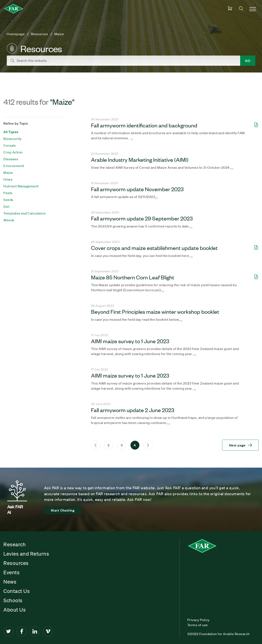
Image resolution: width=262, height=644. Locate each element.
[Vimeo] (48, 631)
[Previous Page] (95, 445)
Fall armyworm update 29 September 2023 (142, 218)
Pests (8, 193)
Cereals (10, 145)
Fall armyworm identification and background (144, 125)
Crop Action (13, 152)
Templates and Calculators (25, 213)
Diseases (11, 159)
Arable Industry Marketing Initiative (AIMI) (140, 159)
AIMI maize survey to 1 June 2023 (130, 341)
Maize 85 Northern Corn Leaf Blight (133, 277)
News (8, 179)
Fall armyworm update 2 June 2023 (133, 410)
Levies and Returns (26, 554)
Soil (6, 206)
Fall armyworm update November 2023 (137, 189)
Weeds (9, 220)
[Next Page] (148, 445)
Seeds (8, 200)
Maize (8, 173)
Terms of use (198, 625)
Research (15, 544)
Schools (13, 600)
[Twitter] (8, 631)
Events (11, 572)
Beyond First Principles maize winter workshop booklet (155, 311)
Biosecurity (13, 139)
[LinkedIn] (35, 631)
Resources (16, 563)
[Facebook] (22, 631)
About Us (15, 610)
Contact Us (17, 591)
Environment (14, 166)
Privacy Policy (198, 620)
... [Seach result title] (132, 138)
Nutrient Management (21, 186)
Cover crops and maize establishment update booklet (154, 248)
